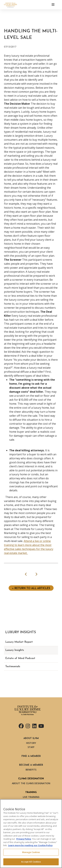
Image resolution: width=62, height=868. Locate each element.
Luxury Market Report (19, 642)
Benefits (31, 770)
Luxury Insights (15, 650)
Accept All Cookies (31, 862)
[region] (31, 834)
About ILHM (31, 738)
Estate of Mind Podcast (20, 658)
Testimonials (13, 666)
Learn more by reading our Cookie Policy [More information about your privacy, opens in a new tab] (30, 845)
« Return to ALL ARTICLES (31, 588)
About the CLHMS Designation (31, 783)
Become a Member (31, 765)
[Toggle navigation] (53, 5)
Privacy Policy (24, 839)
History (31, 743)
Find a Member (31, 756)
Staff (31, 747)
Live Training (31, 797)
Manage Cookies (31, 852)
